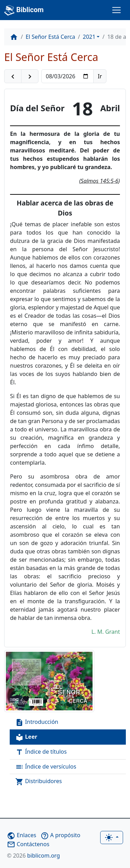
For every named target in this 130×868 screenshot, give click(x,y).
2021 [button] (89, 37)
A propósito (60, 835)
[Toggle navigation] (116, 10)
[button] (13, 76)
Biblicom (24, 10)
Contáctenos (28, 844)
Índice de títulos (41, 752)
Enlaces (21, 835)
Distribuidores (39, 782)
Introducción (37, 722)
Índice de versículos (46, 767)
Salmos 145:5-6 (100, 181)
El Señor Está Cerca (50, 37)
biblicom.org (33, 856)
